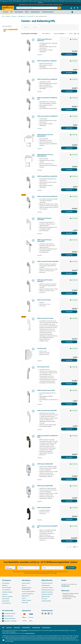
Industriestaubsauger (7, 592)
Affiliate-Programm (26, 600)
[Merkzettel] (74, 8)
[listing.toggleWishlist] (33, 40)
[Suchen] (59, 8)
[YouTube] (45, 614)
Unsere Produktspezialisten (28, 592)
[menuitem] (71, 8)
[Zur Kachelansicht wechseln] (78, 34)
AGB (3, 628)
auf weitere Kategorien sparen (55, 5)
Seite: (43, 34)
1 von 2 (48, 34)
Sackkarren (5, 594)
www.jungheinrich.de (30, 633)
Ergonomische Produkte (47, 588)
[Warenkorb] (77, 8)
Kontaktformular (65, 586)
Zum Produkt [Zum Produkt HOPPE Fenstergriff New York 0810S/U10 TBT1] (69, 110)
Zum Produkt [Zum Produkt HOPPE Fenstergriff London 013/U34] (69, 404)
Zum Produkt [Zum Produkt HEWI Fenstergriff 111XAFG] (69, 312)
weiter (75, 547)
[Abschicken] (71, 568)
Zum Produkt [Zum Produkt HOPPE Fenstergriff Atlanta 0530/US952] (69, 429)
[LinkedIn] (49, 614)
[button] (50, 581)
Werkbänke (5, 585)
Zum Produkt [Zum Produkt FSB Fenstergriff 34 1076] (69, 384)
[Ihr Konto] (71, 8)
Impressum (9, 628)
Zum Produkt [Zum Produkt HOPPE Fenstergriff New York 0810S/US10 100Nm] (69, 457)
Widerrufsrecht (25, 596)
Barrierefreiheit (26, 628)
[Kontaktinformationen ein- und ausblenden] (3, 641)
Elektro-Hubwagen (7, 588)
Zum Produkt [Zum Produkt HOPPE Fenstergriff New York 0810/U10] (69, 73)
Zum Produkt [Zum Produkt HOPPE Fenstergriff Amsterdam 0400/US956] (69, 293)
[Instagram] (52, 614)
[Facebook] (42, 614)
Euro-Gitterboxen (6, 590)
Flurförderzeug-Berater (47, 583)
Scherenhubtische (6, 603)
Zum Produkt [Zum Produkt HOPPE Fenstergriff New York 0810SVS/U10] (69, 54)
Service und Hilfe (26, 583)
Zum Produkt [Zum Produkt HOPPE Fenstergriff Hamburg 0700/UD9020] (69, 233)
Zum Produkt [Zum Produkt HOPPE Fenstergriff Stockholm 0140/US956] (69, 273)
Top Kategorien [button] (7, 580)
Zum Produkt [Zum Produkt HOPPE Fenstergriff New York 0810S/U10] (69, 91)
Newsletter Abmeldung (47, 594)
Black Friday (25, 603)
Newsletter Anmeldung (47, 592)
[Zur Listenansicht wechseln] (75, 34)
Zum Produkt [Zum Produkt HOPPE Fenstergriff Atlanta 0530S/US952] (69, 212)
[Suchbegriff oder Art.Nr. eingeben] (37, 8)
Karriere (24, 598)
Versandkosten (24, 631)
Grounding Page (36, 628)
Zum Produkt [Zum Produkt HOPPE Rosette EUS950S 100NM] (69, 501)
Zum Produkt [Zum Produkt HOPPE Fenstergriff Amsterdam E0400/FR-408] (69, 541)
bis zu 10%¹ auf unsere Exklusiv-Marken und (37, 5)
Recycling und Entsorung (48, 590)
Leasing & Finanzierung (27, 594)
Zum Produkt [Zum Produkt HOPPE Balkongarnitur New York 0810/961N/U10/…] (69, 148)
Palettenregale (6, 599)
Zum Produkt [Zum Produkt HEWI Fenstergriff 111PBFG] (69, 519)
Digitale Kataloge (46, 597)
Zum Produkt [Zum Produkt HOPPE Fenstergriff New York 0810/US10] (69, 190)
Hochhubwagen (6, 583)
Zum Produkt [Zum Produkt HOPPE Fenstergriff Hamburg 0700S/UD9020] (69, 255)
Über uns (24, 585)
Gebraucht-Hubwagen (7, 597)
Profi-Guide (44, 599)
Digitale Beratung (47, 580)
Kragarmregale (6, 601)
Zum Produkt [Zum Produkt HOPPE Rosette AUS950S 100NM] (69, 479)
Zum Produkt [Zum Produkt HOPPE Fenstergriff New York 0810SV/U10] (69, 128)
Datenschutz (17, 628)
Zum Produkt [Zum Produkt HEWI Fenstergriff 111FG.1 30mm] (69, 342)
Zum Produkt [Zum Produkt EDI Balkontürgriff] (69, 360)
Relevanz (63, 34)
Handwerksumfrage (46, 601)
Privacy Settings (46, 628)
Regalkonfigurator (46, 585)
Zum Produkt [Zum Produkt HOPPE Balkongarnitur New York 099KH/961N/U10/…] (69, 170)
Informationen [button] (26, 580)
